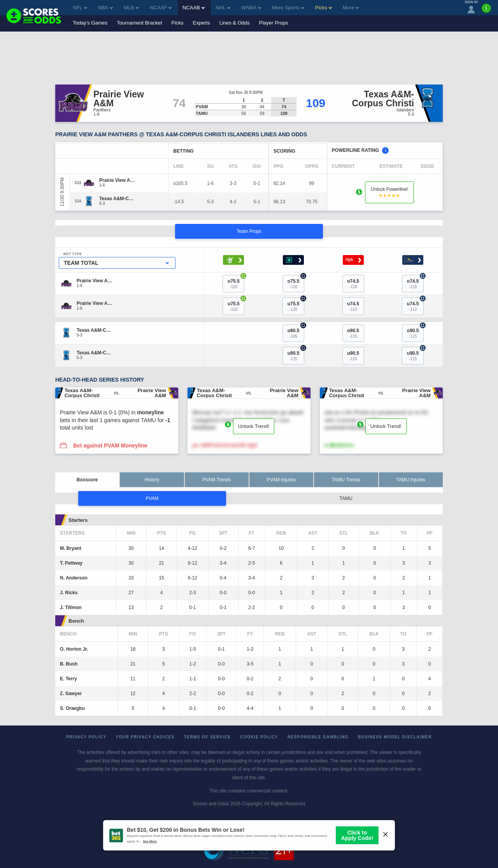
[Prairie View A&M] (118, 180)
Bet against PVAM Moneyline (110, 445)
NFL (80, 8)
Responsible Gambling (318, 737)
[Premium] (486, 11)
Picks (178, 23)
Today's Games (90, 23)
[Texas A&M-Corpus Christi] (118, 199)
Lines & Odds (235, 23)
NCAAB (194, 8)
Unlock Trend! (254, 426)
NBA (106, 8)
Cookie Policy (259, 737)
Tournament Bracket (139, 23)
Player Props (274, 23)
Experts (202, 23)
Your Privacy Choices (145, 737)
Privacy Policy (86, 737)
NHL (223, 8)
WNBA (251, 8)
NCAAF (161, 8)
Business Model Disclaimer (395, 737)
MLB (131, 8)
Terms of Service (208, 737)
